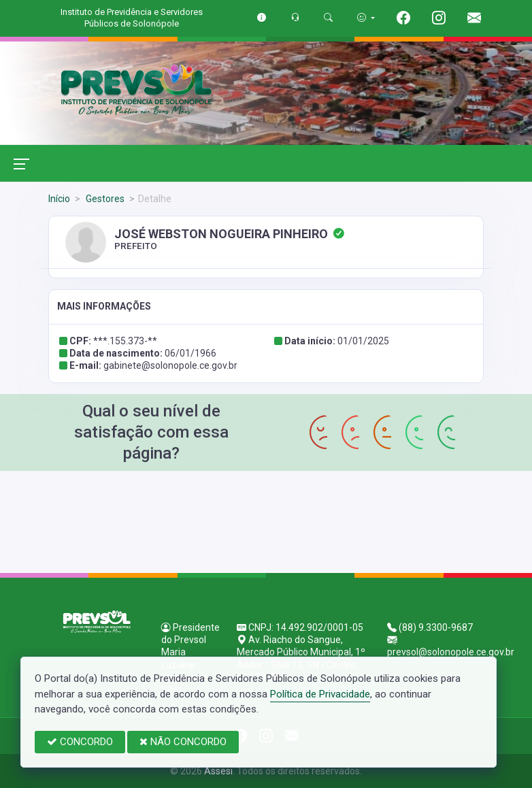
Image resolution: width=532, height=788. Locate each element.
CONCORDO (80, 742)
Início (59, 199)
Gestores (104, 199)
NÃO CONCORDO (183, 742)
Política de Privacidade (320, 694)
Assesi (218, 771)
